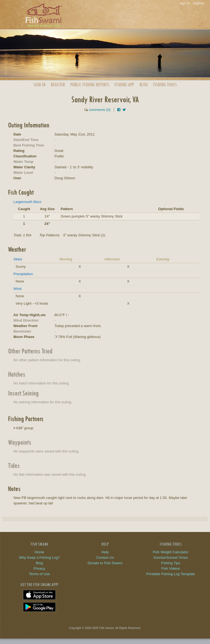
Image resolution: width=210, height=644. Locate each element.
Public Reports (90, 85)
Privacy (40, 568)
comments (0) (100, 110)
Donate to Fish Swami (105, 563)
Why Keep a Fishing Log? (40, 558)
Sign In (39, 85)
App (124, 85)
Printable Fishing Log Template (171, 574)
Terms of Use (40, 574)
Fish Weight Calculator (171, 552)
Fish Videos (171, 568)
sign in (185, 3)
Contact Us (105, 558)
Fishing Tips (170, 563)
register (199, 3)
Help (105, 552)
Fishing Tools (165, 85)
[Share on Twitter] (124, 110)
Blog (144, 85)
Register (58, 85)
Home (40, 552)
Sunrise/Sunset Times (171, 558)
